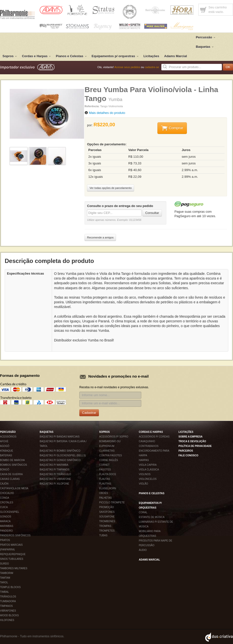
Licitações (151, 56)
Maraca (5, 521)
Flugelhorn (108, 488)
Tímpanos (6, 606)
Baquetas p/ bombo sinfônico (60, 451)
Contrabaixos (149, 446)
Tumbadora (8, 601)
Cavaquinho (147, 441)
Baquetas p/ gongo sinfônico (60, 460)
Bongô (5, 470)
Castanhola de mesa (14, 488)
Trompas (105, 526)
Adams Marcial (175, 56)
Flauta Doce (108, 474)
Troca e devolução (192, 441)
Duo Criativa (219, 637)
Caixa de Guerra (11, 474)
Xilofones (7, 620)
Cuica (4, 507)
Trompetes (107, 531)
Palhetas (105, 498)
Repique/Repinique (13, 554)
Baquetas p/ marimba (54, 465)
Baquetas (205, 47)
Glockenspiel (10, 512)
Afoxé (4, 441)
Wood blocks (9, 615)
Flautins (105, 484)
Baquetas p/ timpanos (55, 470)
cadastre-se (152, 67)
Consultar (152, 213)
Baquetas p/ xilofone (54, 484)
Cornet (104, 465)
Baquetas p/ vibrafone (55, 479)
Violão (143, 484)
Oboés (104, 493)
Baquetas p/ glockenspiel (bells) (63, 455)
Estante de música (152, 517)
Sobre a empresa (190, 437)
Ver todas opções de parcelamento (111, 188)
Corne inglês (109, 460)
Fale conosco (188, 455)
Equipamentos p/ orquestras (115, 56)
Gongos (6, 517)
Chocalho (7, 493)
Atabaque (7, 451)
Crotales (7, 502)
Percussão (206, 37)
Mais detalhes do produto (107, 113)
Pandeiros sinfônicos (15, 535)
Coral (143, 512)
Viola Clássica (149, 470)
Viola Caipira (148, 465)
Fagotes (105, 470)
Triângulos (8, 597)
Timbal (4, 592)
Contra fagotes (111, 455)
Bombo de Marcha (12, 460)
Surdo (4, 564)
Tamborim (7, 573)
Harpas (144, 460)
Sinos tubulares (12, 559)
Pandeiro (6, 531)
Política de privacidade (195, 446)
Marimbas (7, 526)
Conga (5, 498)
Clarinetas (107, 451)
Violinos (145, 474)
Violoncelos (148, 479)
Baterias (6, 455)
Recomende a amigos (100, 237)
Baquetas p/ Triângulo (55, 474)
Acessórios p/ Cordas (154, 437)
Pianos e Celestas (71, 56)
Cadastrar (89, 413)
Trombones (107, 521)
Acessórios (8, 437)
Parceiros (186, 451)
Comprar (172, 128)
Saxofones (107, 512)
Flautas (105, 479)
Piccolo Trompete (112, 502)
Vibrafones (8, 611)
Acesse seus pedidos (127, 67)
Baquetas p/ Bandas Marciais (60, 437)
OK (228, 67)
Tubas (103, 535)
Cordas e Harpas (36, 56)
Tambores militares (14, 568)
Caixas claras (10, 479)
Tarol (4, 582)
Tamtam (5, 578)
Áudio (143, 550)
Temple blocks (10, 587)
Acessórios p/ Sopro (114, 437)
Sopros (10, 56)
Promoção (106, 507)
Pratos (5, 540)
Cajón (4, 484)
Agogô (5, 446)
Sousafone (107, 517)
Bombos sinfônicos (14, 465)
